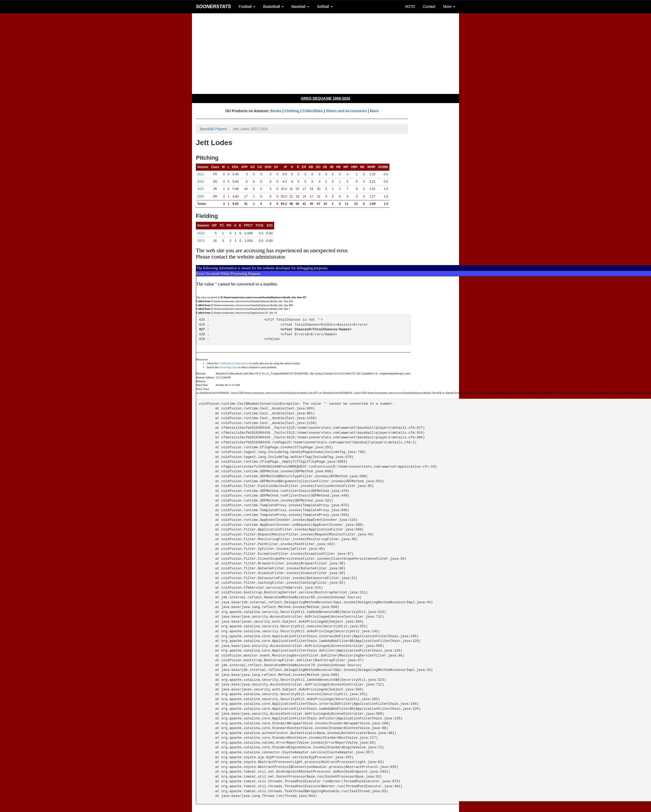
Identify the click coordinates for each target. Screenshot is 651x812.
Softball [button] (325, 7)
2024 (201, 196)
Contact (429, 7)
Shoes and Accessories (346, 111)
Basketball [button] (273, 7)
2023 (201, 189)
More (374, 111)
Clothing (292, 111)
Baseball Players (213, 129)
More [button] (449, 7)
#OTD (410, 7)
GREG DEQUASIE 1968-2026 (325, 98)
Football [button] (247, 7)
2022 (201, 182)
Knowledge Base (228, 367)
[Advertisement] (325, 53)
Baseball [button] (300, 7)
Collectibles (313, 111)
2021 (201, 174)
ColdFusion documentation (234, 363)
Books (276, 111)
